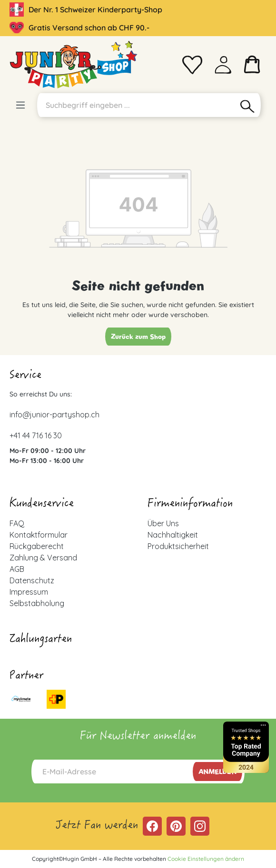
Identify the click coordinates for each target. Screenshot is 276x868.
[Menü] (20, 105)
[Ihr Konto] (223, 65)
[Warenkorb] (252, 65)
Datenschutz (32, 580)
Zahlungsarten (41, 640)
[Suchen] (248, 105)
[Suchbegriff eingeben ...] (136, 105)
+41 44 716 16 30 (36, 435)
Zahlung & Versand (43, 558)
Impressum (29, 592)
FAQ (17, 523)
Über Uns (163, 523)
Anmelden (217, 772)
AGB (17, 569)
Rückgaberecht (37, 546)
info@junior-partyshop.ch (54, 415)
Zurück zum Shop (138, 337)
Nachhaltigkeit (173, 535)
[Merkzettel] (192, 65)
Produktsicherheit (178, 546)
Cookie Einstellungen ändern (206, 859)
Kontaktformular (39, 535)
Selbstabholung (37, 603)
